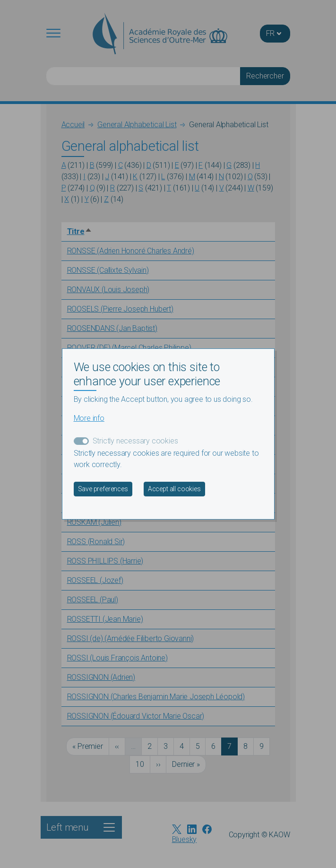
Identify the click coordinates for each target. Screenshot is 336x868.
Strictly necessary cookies (135, 441)
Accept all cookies (174, 489)
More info (89, 418)
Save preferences (103, 489)
